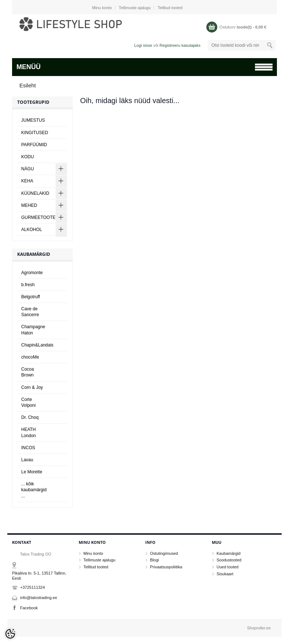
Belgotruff (31, 297)
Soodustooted (229, 560)
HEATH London (29, 432)
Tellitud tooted (170, 8)
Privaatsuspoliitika (166, 567)
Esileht (28, 85)
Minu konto (102, 8)
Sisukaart (225, 574)
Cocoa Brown (28, 372)
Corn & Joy (32, 387)
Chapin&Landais (37, 345)
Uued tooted (228, 567)
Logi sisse (143, 45)
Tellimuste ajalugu (135, 8)
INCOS (28, 448)
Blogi (154, 560)
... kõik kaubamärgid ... (34, 490)
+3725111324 (33, 587)
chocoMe (30, 357)
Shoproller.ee (259, 628)
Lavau (27, 460)
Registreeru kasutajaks (180, 45)
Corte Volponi (28, 402)
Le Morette (32, 472)
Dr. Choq (30, 417)
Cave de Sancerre (30, 312)
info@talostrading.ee (39, 598)
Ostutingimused (164, 553)
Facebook (29, 608)
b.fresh (28, 285)
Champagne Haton (33, 330)
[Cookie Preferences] (10, 634)
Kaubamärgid (228, 553)
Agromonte (32, 273)
